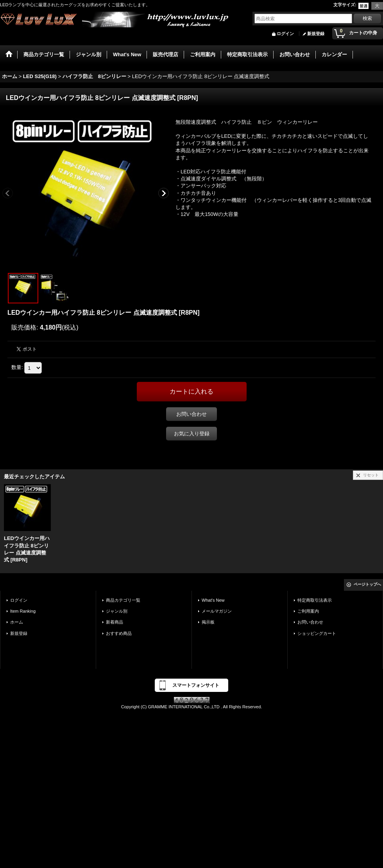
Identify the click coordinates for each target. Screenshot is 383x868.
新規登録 (316, 34)
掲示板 (208, 622)
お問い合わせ (191, 414)
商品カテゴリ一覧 (123, 600)
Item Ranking (23, 611)
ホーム (17, 622)
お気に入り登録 (192, 434)
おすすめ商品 (119, 633)
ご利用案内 (308, 611)
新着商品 (115, 622)
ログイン (285, 34)
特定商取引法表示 (315, 600)
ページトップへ (367, 584)
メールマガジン (217, 611)
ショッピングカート (317, 633)
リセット (371, 475)
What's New (213, 600)
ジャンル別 (117, 611)
